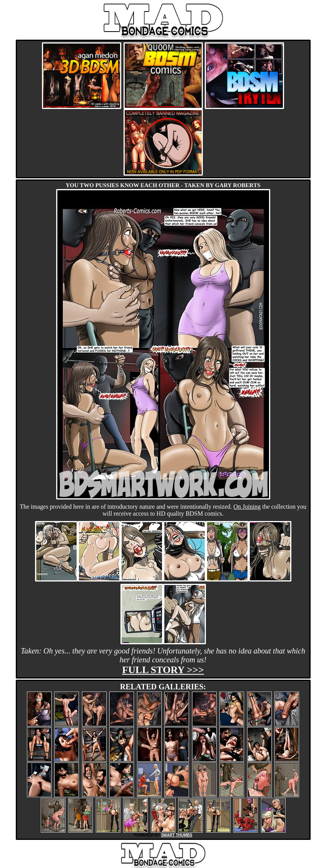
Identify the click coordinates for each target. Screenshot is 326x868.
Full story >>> (163, 670)
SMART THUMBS (176, 835)
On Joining (247, 507)
